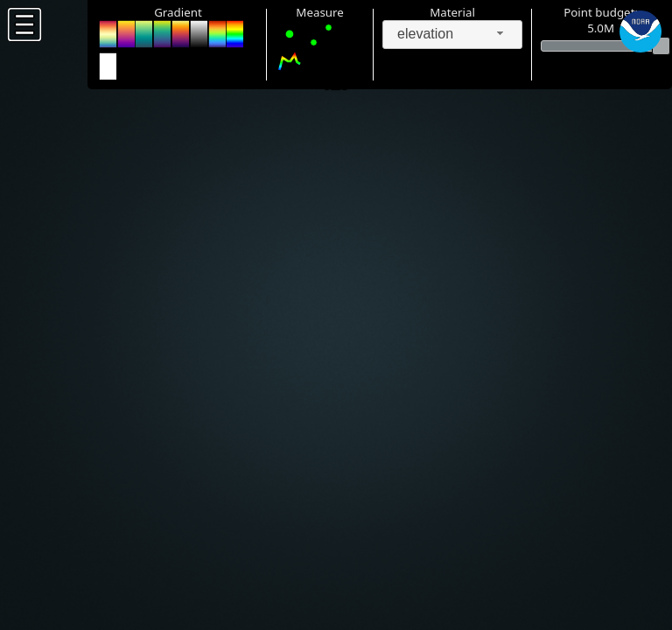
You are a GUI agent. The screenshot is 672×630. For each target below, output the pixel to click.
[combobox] (452, 35)
